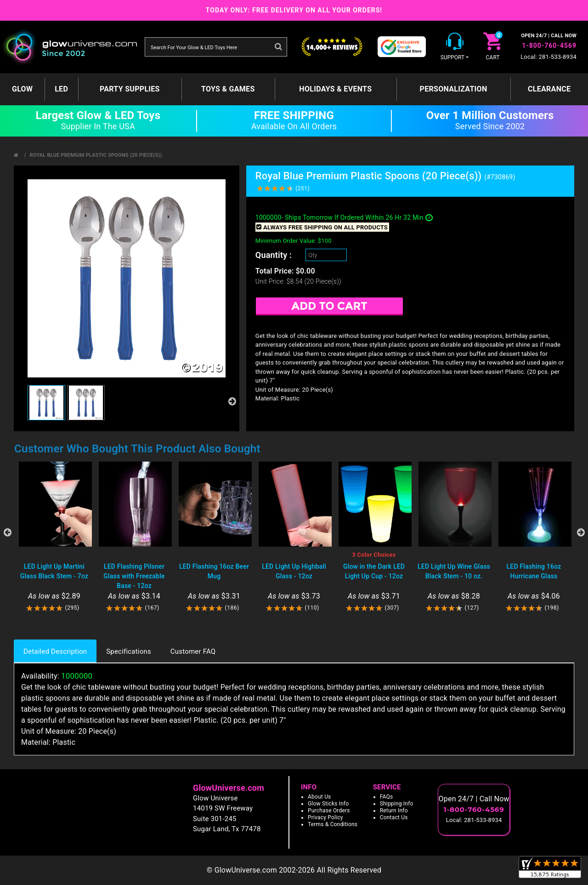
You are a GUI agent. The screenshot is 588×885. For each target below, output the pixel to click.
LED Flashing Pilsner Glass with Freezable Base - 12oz (134, 576)
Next (581, 532)
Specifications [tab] (129, 651)
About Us (319, 797)
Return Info (394, 811)
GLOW (22, 89)
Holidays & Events (335, 89)
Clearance (549, 89)
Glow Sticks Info (328, 804)
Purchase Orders (329, 811)
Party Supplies (130, 89)
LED (61, 89)
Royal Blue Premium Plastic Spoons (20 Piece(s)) (96, 155)
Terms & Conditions (333, 824)
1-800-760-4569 (549, 46)
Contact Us (394, 817)
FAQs (387, 797)
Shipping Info (397, 804)
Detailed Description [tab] (55, 651)
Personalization (454, 89)
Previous (7, 532)
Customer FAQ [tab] (193, 651)
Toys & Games (228, 89)
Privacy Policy (325, 817)
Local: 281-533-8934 (548, 57)
